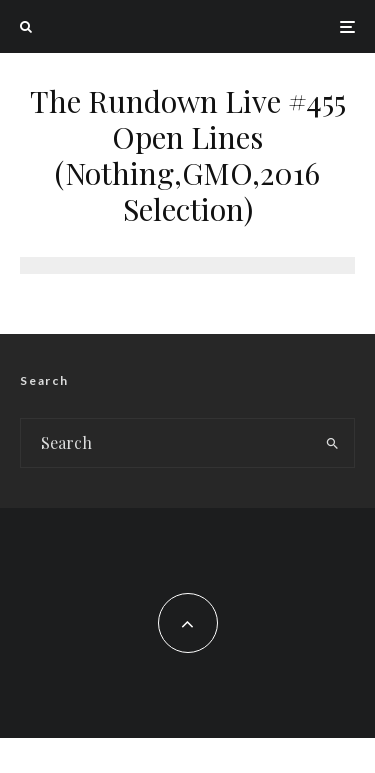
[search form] (166, 443)
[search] (332, 443)
